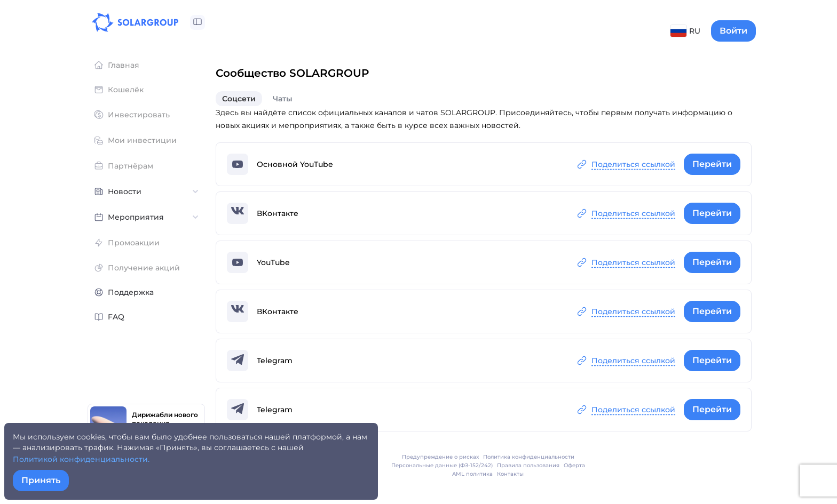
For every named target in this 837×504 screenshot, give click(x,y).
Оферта (574, 465)
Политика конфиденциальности (529, 457)
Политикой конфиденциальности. (81, 459)
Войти (733, 31)
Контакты (510, 474)
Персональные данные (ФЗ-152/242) (442, 465)
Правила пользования (528, 465)
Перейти (712, 164)
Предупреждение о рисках (440, 457)
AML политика (472, 474)
